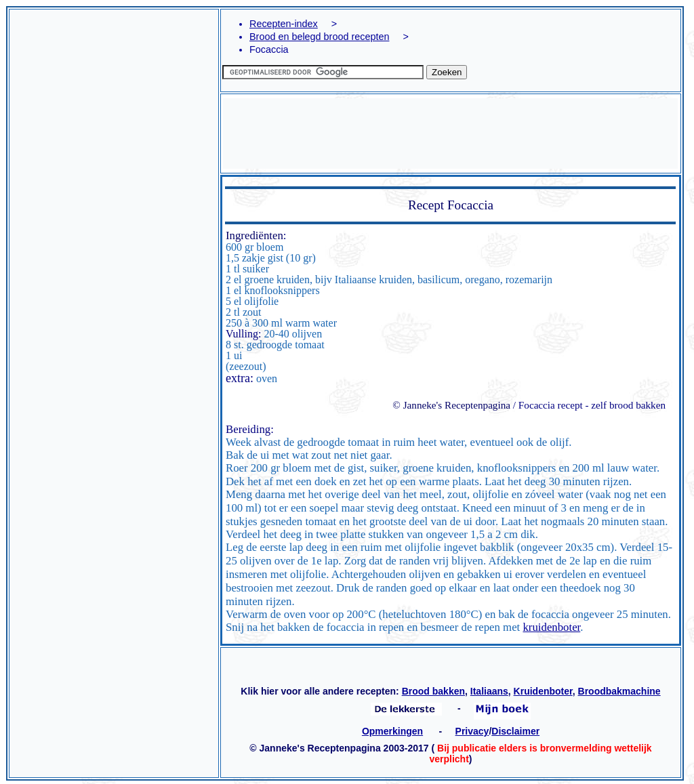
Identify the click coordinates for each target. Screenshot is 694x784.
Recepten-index (284, 24)
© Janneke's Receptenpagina (451, 405)
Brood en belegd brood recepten (319, 37)
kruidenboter (551, 627)
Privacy (472, 731)
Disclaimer (515, 731)
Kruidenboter (543, 691)
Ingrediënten (254, 235)
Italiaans (489, 691)
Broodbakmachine (619, 691)
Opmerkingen (392, 731)
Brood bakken (433, 691)
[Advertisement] (114, 190)
